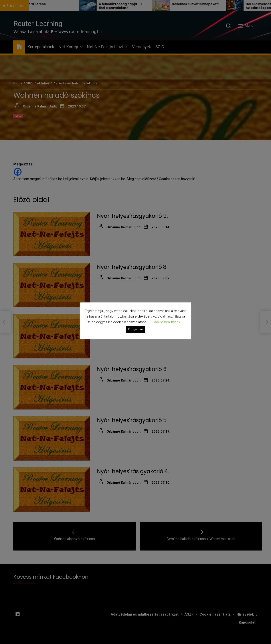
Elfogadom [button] (135, 329)
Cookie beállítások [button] (166, 322)
